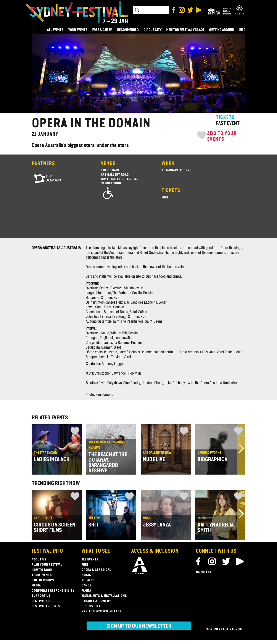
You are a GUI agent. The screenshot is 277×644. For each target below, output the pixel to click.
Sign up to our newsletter (139, 626)
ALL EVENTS (55, 30)
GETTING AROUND (221, 30)
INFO (242, 30)
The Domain (110, 171)
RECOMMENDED (128, 30)
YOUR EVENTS (78, 30)
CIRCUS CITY (152, 30)
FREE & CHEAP (102, 30)
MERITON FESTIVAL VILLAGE (185, 30)
